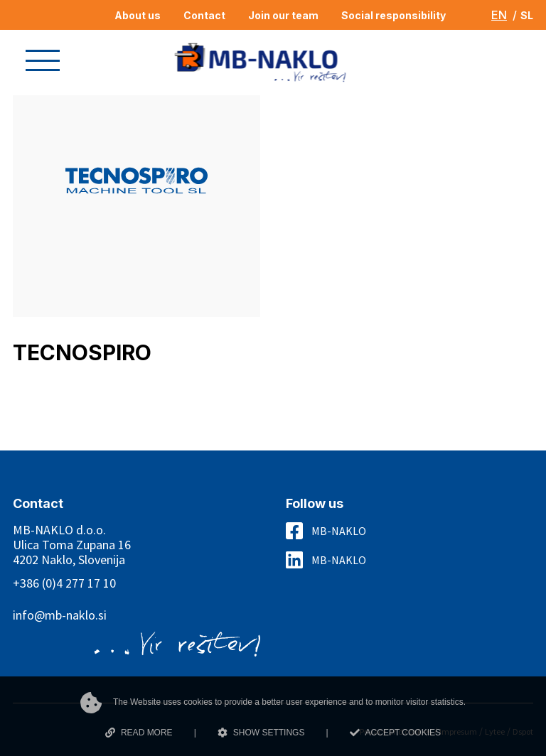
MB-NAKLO (339, 531)
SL (527, 15)
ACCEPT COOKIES (395, 733)
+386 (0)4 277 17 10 (64, 583)
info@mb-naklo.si (60, 615)
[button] (43, 60)
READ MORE (139, 733)
